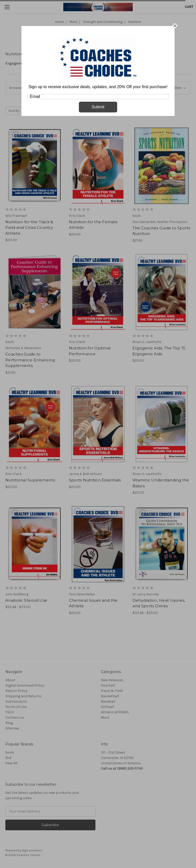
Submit (98, 107)
